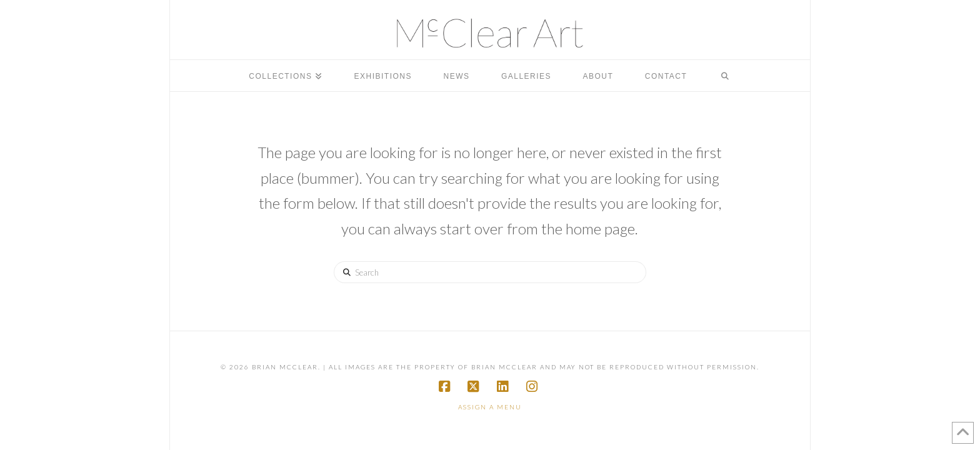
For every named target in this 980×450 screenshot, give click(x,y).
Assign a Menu (490, 407)
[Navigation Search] (725, 76)
